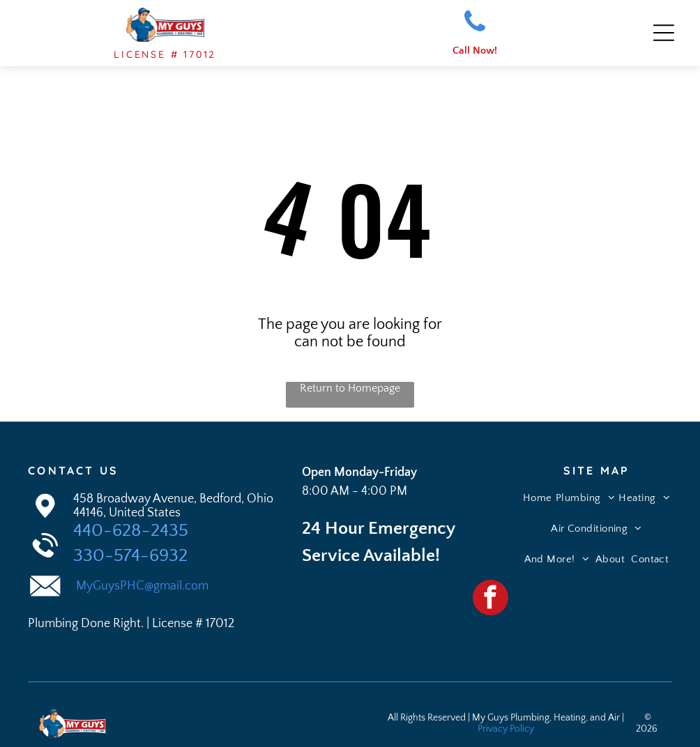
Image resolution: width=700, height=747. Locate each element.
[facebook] (490, 595)
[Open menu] (664, 31)
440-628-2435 (131, 526)
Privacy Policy (506, 725)
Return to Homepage (350, 384)
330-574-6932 (130, 552)
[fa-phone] (475, 31)
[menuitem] (538, 500)
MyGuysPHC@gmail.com (141, 582)
